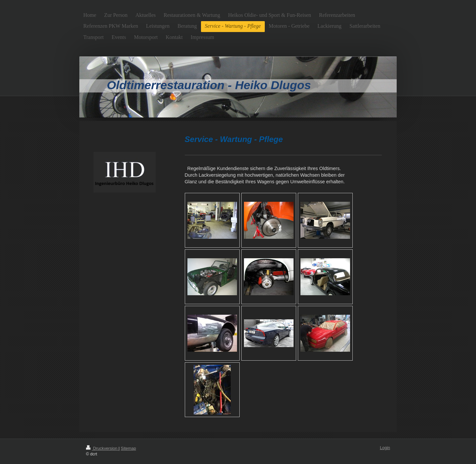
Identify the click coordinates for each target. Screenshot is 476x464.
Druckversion (102, 448)
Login (385, 448)
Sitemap (128, 448)
